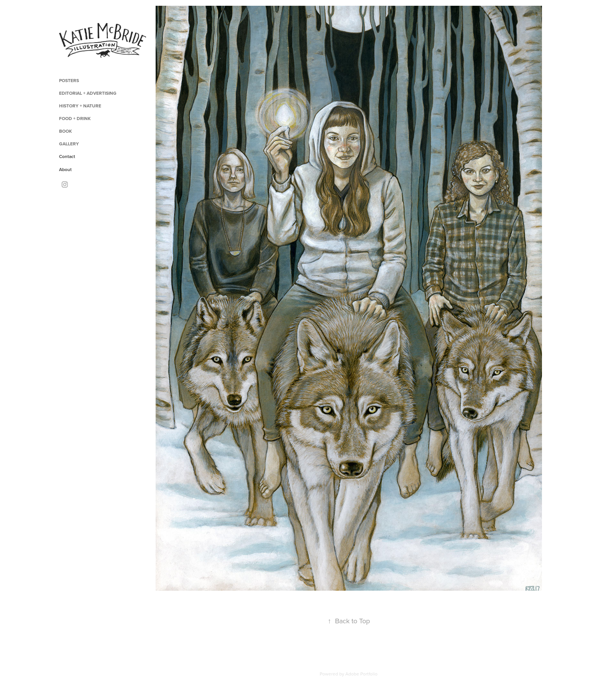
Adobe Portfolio (361, 674)
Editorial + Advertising (88, 93)
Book (66, 131)
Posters (69, 80)
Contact (67, 156)
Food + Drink (75, 118)
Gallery (69, 144)
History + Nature (80, 106)
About (65, 169)
